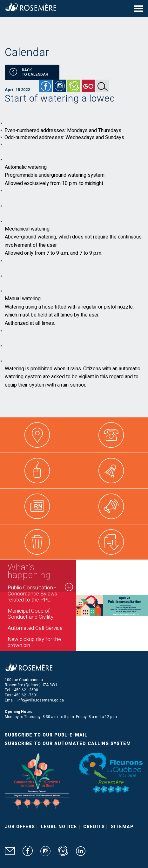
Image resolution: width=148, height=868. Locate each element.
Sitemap (122, 827)
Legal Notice (59, 827)
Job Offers (20, 827)
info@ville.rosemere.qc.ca (41, 700)
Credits (94, 827)
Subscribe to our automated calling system (68, 744)
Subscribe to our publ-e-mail (46, 735)
